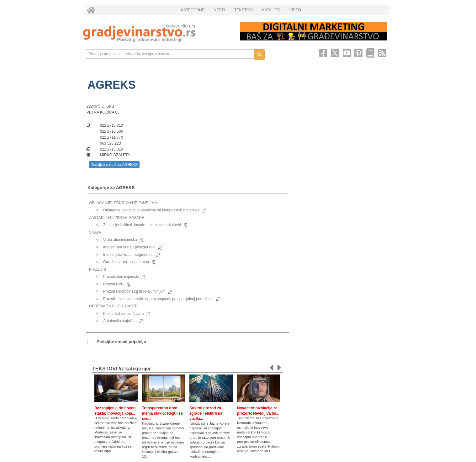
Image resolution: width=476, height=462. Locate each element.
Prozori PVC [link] (114, 284)
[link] (157, 33)
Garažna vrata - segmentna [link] (126, 262)
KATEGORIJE (193, 10)
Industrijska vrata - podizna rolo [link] (129, 247)
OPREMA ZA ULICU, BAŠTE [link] (113, 306)
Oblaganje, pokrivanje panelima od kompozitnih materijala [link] (151, 210)
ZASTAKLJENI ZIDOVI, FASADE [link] (117, 218)
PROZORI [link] (98, 269)
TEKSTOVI (243, 10)
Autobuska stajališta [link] (120, 321)
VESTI (219, 10)
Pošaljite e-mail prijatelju (121, 341)
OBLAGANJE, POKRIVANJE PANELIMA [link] (123, 203)
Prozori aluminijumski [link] (121, 277)
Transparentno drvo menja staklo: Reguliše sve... (162, 413)
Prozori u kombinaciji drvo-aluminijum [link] (134, 291)
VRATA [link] (95, 232)
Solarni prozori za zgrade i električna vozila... (206, 413)
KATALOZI (271, 10)
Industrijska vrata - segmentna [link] (128, 255)
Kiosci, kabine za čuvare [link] (123, 314)
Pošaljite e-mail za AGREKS (114, 165)
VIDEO (295, 10)
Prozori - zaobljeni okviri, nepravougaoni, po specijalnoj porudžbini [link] (158, 299)
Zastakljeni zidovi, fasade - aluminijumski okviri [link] (142, 225)
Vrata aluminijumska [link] (120, 240)
